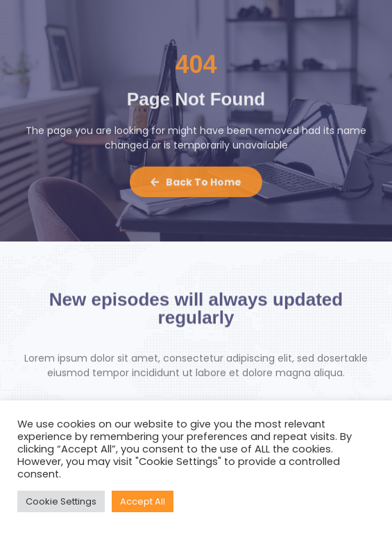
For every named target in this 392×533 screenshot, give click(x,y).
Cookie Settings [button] (61, 501)
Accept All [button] (143, 501)
